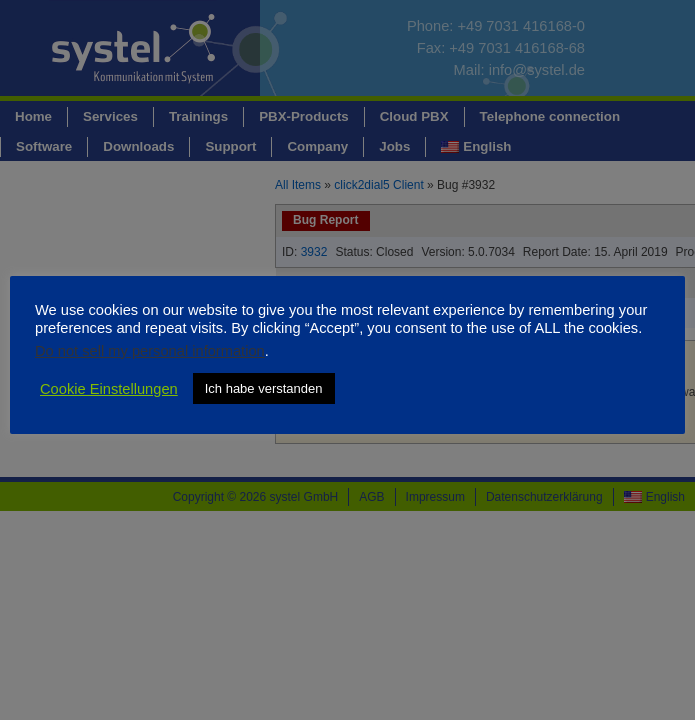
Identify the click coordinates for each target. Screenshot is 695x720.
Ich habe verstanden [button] (264, 388)
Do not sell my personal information (150, 351)
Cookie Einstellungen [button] (109, 389)
